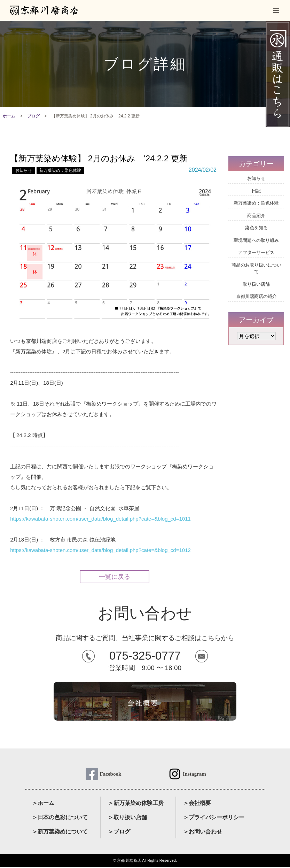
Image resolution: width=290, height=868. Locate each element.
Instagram (194, 774)
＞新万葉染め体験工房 (136, 804)
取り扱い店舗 (256, 284)
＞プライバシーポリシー (214, 819)
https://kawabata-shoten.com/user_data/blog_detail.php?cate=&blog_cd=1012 (100, 550)
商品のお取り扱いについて (256, 268)
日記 (256, 191)
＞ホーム (43, 804)
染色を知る (256, 228)
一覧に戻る (115, 577)
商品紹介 (256, 216)
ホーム (9, 116)
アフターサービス (256, 252)
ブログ (33, 116)
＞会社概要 (197, 804)
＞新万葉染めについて (60, 833)
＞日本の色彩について (60, 819)
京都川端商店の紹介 (256, 296)
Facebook (110, 774)
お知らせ (24, 170)
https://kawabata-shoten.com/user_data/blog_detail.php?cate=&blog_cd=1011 (100, 519)
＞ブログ (119, 833)
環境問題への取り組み (256, 240)
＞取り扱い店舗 (127, 819)
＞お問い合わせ (203, 833)
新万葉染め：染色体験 (60, 170)
